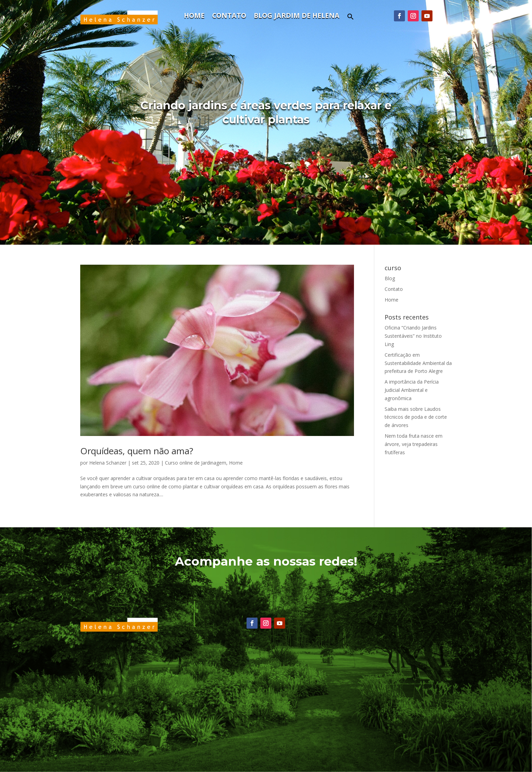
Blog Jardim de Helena (297, 17)
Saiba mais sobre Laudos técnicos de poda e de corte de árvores (416, 417)
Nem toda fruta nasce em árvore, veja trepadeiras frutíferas (414, 444)
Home (194, 17)
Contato (229, 17)
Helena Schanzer (108, 463)
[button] (351, 18)
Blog (390, 278)
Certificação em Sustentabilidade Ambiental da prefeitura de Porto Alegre (418, 363)
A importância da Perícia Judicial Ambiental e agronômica (412, 390)
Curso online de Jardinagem (196, 463)
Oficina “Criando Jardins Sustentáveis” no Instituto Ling (413, 336)
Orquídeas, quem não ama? (137, 451)
